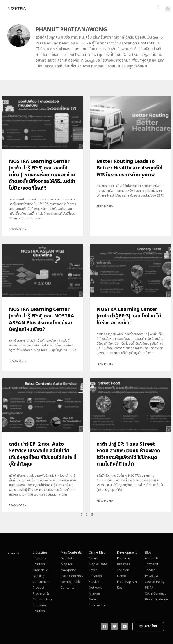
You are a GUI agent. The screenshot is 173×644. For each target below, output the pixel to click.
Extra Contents (72, 576)
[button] (158, 7)
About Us (152, 558)
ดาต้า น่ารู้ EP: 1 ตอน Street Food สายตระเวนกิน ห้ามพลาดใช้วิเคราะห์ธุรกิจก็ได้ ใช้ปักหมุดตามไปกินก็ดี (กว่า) (128, 454)
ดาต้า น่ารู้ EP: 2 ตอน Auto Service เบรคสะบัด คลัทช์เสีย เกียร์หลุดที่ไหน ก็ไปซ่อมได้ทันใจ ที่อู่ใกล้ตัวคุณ (43, 454)
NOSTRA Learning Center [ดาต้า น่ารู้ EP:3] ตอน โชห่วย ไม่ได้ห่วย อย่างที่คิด (129, 316)
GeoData (67, 558)
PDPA (149, 588)
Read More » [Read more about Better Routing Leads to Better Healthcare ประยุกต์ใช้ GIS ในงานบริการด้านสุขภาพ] (105, 206)
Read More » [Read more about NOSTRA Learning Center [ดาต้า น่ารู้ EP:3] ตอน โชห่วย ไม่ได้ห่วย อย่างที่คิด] (105, 364)
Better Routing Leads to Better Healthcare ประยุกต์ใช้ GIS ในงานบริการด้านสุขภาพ (130, 168)
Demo (122, 576)
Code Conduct (155, 594)
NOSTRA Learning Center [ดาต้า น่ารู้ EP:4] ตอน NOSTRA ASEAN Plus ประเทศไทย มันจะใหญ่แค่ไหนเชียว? (42, 319)
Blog (148, 552)
